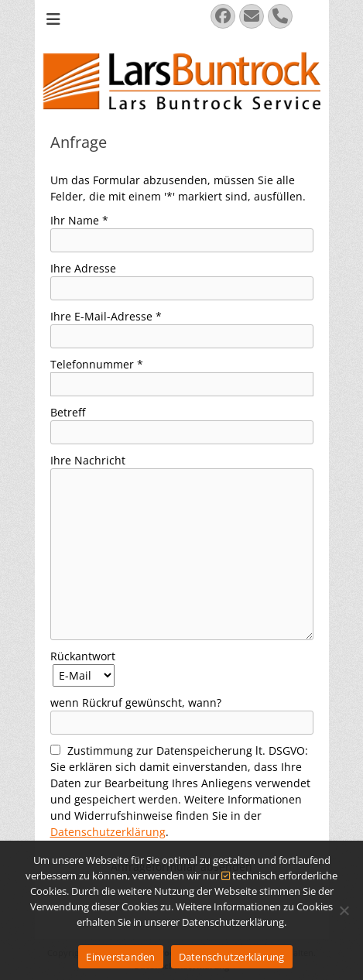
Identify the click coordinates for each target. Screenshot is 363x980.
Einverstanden (120, 957)
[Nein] (344, 910)
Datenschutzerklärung (108, 832)
